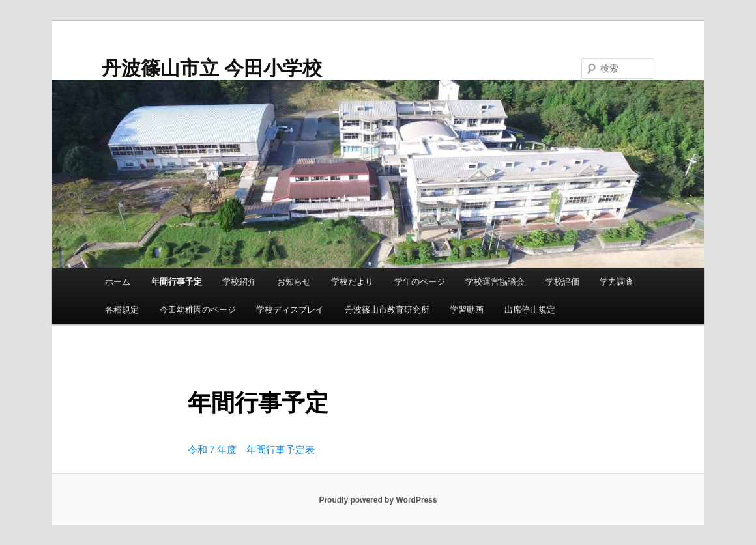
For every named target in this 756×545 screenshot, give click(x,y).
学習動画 (467, 310)
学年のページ (420, 282)
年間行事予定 (177, 282)
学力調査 (617, 282)
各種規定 (122, 310)
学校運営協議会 (495, 282)
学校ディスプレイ (290, 310)
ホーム (118, 282)
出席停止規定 (530, 310)
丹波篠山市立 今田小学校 (212, 68)
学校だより (352, 282)
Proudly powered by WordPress (378, 500)
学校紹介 (239, 282)
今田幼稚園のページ (198, 310)
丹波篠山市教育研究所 (387, 310)
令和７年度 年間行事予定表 (251, 450)
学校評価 (562, 282)
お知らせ (294, 282)
